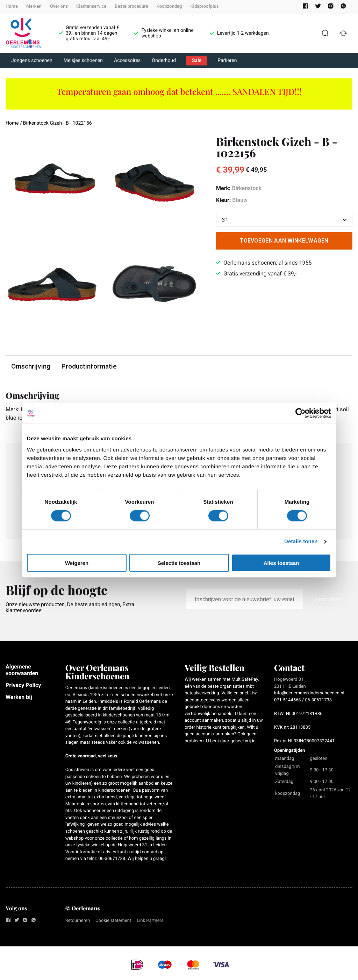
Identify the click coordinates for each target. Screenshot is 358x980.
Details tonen (301, 542)
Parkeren (227, 61)
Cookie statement (113, 921)
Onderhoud (164, 61)
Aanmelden (328, 599)
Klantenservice (91, 6)
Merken (34, 6)
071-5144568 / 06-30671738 (303, 700)
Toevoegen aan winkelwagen (284, 241)
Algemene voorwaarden (22, 670)
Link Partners (150, 921)
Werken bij (19, 697)
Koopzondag (169, 6)
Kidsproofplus (204, 6)
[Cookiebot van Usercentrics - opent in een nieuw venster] (300, 413)
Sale (197, 61)
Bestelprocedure (131, 6)
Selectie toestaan (179, 563)
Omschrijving (31, 366)
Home (12, 6)
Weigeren (77, 563)
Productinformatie (89, 366)
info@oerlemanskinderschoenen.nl (309, 693)
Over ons (59, 6)
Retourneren (78, 921)
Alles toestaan (281, 563)
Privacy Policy (23, 685)
